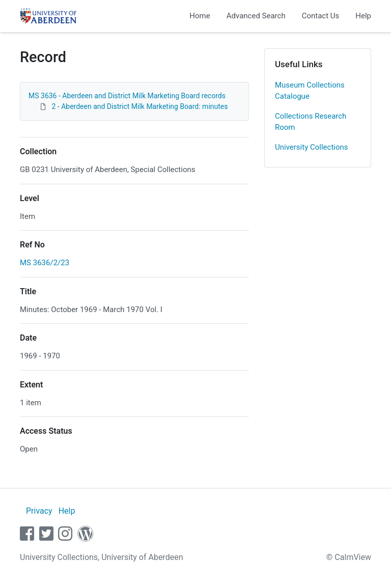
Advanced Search (256, 16)
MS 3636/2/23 (45, 263)
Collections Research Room (311, 122)
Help (363, 16)
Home (200, 16)
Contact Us (321, 16)
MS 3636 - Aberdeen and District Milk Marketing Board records (127, 96)
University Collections (312, 147)
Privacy (39, 511)
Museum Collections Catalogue (310, 91)
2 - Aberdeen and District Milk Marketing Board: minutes (139, 106)
